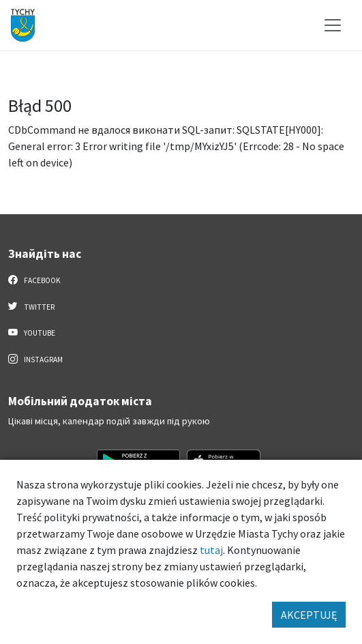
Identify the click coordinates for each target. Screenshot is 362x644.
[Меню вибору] (333, 25)
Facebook (34, 280)
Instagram (35, 359)
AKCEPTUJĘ (309, 615)
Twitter (31, 306)
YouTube (32, 332)
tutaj (211, 550)
